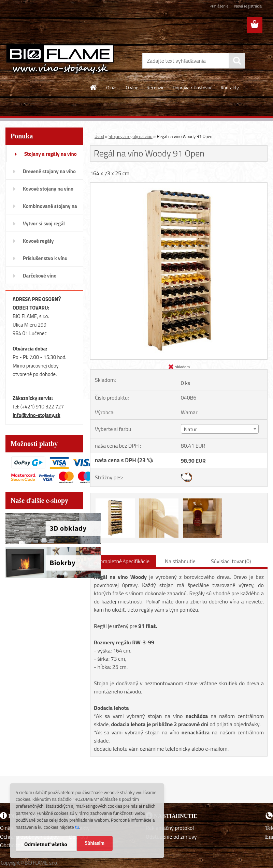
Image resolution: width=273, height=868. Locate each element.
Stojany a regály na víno (131, 136)
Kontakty (230, 87)
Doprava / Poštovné (193, 87)
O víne (132, 87)
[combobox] (220, 429)
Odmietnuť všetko (46, 844)
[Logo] (60, 59)
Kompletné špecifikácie (123, 561)
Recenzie (155, 87)
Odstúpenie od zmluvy (171, 837)
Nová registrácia (248, 6)
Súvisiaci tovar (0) (231, 561)
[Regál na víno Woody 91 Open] (179, 185)
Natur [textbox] (190, 429)
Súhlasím (95, 843)
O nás (112, 87)
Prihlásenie (219, 6)
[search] (237, 61)
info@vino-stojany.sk (37, 415)
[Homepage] (94, 87)
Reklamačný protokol (170, 828)
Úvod (99, 136)
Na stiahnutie (180, 561)
